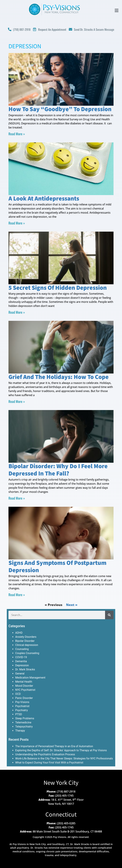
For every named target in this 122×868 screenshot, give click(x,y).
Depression (22, 665)
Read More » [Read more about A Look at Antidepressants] (17, 223)
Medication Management (30, 678)
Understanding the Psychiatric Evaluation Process (45, 754)
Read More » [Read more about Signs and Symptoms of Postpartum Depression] (17, 595)
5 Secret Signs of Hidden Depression (58, 288)
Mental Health (24, 682)
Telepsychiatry (24, 727)
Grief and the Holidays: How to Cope (59, 377)
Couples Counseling (27, 653)
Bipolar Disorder (25, 641)
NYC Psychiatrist (25, 690)
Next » (72, 605)
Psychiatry (22, 710)
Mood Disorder (24, 686)
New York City (61, 783)
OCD (18, 694)
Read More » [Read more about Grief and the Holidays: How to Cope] (17, 401)
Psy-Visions (22, 702)
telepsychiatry (68, 855)
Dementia (21, 661)
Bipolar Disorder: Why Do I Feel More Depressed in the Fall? (58, 470)
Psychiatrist (22, 706)
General (20, 674)
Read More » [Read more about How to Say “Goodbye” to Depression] (17, 134)
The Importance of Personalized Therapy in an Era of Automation (54, 746)
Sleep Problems (25, 718)
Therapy (20, 731)
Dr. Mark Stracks (25, 669)
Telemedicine (23, 722)
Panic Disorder (24, 698)
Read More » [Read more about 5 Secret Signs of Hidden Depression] (17, 312)
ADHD (19, 633)
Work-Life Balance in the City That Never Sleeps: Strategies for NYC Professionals (64, 758)
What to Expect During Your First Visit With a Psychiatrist (49, 763)
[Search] (109, 615)
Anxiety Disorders (26, 637)
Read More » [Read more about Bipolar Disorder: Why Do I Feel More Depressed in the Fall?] (17, 498)
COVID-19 (21, 657)
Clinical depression (27, 645)
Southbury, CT (60, 844)
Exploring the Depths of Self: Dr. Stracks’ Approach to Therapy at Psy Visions (61, 750)
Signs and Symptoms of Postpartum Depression (57, 567)
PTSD (19, 714)
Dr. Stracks (37, 848)
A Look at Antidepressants (44, 199)
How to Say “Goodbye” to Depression (60, 109)
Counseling (22, 649)
